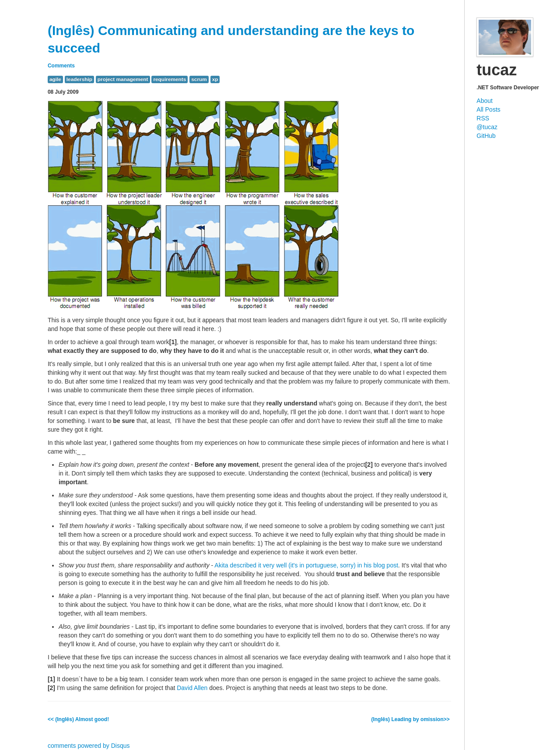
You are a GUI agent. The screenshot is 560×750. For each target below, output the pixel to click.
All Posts (488, 109)
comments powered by (89, 746)
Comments (61, 66)
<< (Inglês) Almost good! (78, 719)
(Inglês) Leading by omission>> (411, 719)
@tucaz (487, 127)
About (485, 101)
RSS (483, 118)
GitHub (486, 136)
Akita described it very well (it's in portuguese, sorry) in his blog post (306, 565)
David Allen (192, 688)
